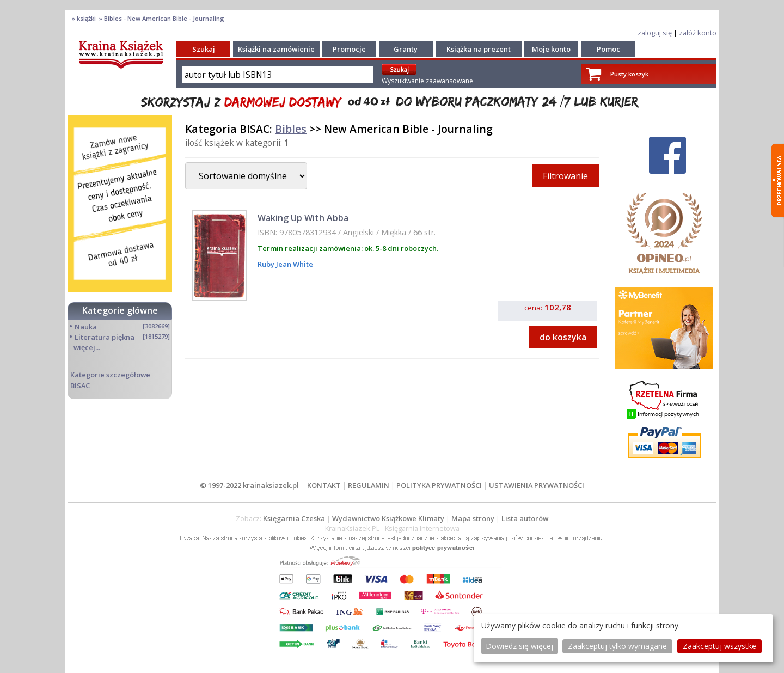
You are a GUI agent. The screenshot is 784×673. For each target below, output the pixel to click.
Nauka (86, 327)
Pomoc (608, 49)
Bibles (291, 129)
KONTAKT (324, 485)
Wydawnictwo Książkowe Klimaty (388, 518)
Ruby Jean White (285, 264)
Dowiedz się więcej (519, 646)
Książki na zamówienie (276, 49)
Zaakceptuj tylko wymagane (617, 646)
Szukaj (204, 49)
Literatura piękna (105, 337)
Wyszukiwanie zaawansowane (427, 81)
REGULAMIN (369, 485)
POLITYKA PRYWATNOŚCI (439, 485)
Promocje (349, 49)
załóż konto (698, 33)
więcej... (87, 347)
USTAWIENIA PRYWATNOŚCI (537, 485)
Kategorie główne (120, 310)
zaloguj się (655, 33)
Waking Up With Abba (303, 218)
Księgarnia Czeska (294, 518)
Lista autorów (525, 518)
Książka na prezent (479, 49)
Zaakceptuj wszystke (719, 646)
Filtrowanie (565, 176)
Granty (406, 49)
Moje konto (551, 49)
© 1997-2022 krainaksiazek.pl (249, 485)
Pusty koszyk (629, 74)
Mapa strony (473, 518)
